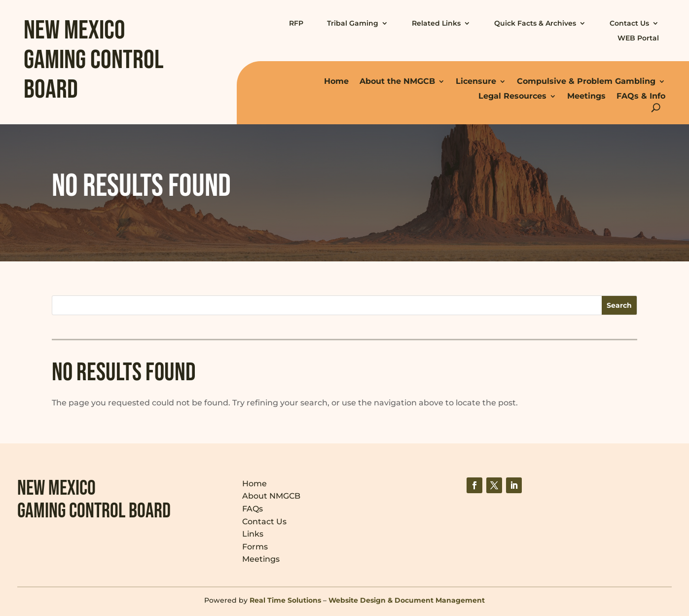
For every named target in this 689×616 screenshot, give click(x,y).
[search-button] (656, 108)
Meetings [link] (586, 96)
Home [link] (336, 81)
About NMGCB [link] (271, 496)
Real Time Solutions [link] (285, 600)
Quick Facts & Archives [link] (535, 23)
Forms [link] (255, 547)
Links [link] (253, 534)
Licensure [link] (476, 81)
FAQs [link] (253, 509)
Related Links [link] (436, 23)
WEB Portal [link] (638, 38)
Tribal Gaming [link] (353, 23)
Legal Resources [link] (512, 96)
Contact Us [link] (629, 23)
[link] (474, 485)
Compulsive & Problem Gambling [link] (586, 81)
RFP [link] (296, 23)
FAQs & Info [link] (641, 96)
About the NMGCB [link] (397, 81)
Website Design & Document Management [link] (407, 600)
